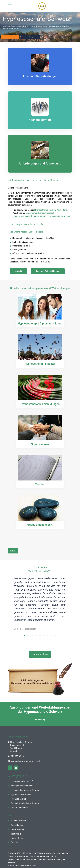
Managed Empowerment (22, 786)
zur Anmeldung (40, 654)
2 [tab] (29, 636)
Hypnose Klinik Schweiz (22, 794)
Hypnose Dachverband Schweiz (25, 790)
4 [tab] (36, 636)
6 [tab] (44, 636)
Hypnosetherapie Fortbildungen (40, 404)
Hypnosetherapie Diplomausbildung (40, 323)
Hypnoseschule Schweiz (45, 180)
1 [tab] (25, 636)
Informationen (17, 829)
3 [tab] (32, 636)
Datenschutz (26, 865)
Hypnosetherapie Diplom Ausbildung (51, 210)
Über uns (15, 843)
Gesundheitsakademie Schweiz (25, 803)
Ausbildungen (17, 825)
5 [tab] (40, 636)
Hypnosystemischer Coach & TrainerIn (30, 216)
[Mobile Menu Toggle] (10, 6)
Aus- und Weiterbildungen (48, 271)
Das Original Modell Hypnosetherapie (26, 232)
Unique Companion (20, 808)
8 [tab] (51, 636)
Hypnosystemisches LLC (25, 224)
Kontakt (18, 271)
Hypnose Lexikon (19, 799)
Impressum (13, 865)
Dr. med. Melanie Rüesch (25, 629)
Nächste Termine (19, 821)
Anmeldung (40, 720)
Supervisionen (40, 444)
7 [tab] (48, 636)
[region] (40, 27)
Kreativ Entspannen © (40, 525)
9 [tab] (55, 636)
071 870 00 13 (17, 756)
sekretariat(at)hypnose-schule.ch (26, 761)
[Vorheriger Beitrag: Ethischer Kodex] (13, 551)
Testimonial (16, 834)
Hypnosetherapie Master (59, 216)
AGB (34, 865)
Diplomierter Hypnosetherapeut (40, 213)
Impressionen (17, 838)
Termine (40, 484)
